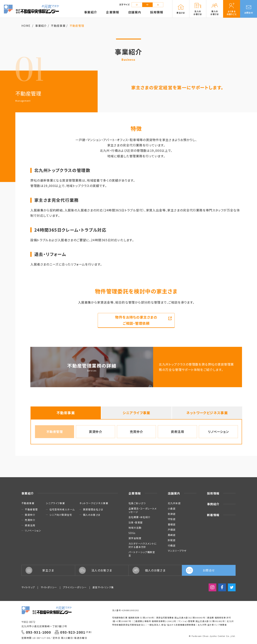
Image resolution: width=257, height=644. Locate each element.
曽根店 (172, 524)
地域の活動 (135, 528)
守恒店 (172, 519)
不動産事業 (58, 26)
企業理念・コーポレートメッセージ (143, 510)
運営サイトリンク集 (103, 587)
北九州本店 (174, 503)
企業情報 (135, 493)
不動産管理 (55, 432)
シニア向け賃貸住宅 (61, 515)
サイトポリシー (49, 587)
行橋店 (172, 545)
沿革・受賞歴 (136, 522)
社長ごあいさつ (137, 503)
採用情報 (213, 493)
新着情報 (213, 515)
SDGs (132, 533)
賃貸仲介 (95, 432)
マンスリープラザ (177, 551)
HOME (26, 26)
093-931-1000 (38, 632)
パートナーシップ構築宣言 (142, 554)
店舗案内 (174, 493)
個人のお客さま (92, 515)
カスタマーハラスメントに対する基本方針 (143, 545)
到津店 (172, 514)
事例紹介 (213, 504)
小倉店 (172, 508)
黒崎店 (172, 535)
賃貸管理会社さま (93, 509)
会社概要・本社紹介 (139, 517)
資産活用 (177, 432)
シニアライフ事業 (136, 413)
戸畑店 (172, 530)
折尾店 (172, 540)
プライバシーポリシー (75, 587)
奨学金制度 (135, 538)
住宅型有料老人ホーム (62, 509)
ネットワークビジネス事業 (207, 413)
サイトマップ (28, 587)
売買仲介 (137, 432)
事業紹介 (41, 26)
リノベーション (218, 432)
